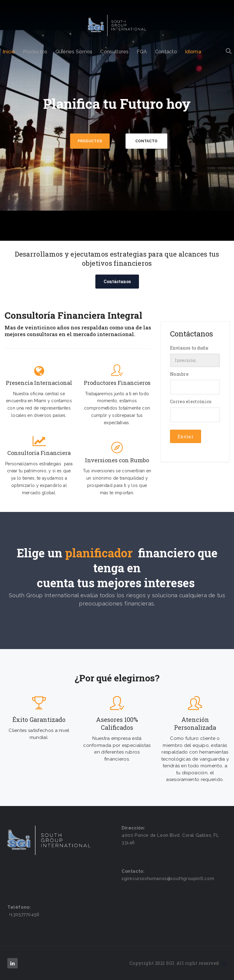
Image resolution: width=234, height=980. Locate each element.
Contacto (166, 52)
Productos (35, 52)
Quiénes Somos (74, 52)
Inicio (9, 52)
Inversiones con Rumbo (117, 460)
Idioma (193, 52)
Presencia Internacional (39, 383)
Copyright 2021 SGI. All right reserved (178, 963)
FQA (142, 52)
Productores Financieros (117, 383)
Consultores (114, 52)
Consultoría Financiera (39, 453)
